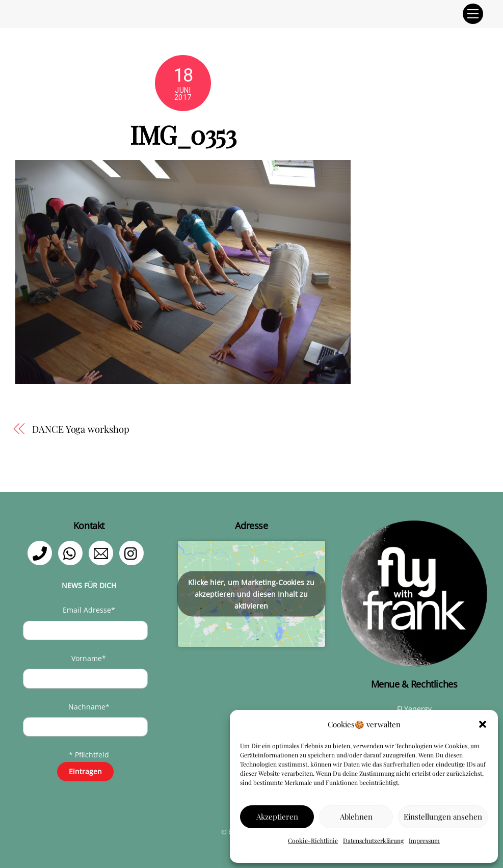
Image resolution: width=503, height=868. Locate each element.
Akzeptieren (277, 817)
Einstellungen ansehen (443, 817)
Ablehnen (356, 817)
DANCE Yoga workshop (81, 429)
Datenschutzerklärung (373, 840)
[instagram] (133, 552)
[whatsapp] (72, 552)
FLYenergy (414, 709)
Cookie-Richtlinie (313, 840)
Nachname (89, 707)
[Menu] (473, 14)
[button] (483, 724)
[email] (103, 552)
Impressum (424, 840)
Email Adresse (89, 610)
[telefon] (42, 552)
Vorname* (89, 658)
